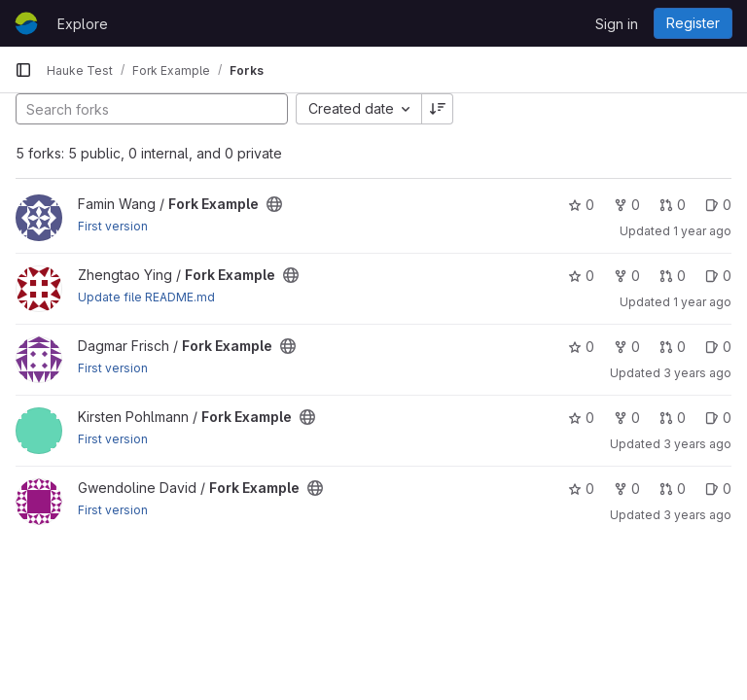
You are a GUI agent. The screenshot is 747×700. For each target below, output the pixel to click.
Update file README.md (146, 297)
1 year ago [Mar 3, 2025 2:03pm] (702, 302)
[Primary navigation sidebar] (23, 70)
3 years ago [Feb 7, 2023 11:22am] (697, 373)
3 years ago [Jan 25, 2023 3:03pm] (697, 444)
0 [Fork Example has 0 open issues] (718, 205)
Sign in (617, 24)
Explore (83, 24)
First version (113, 226)
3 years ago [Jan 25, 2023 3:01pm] (697, 515)
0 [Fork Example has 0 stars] (581, 205)
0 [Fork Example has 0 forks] (627, 205)
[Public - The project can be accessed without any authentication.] (274, 204)
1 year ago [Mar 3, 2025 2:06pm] (702, 231)
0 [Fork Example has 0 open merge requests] (673, 205)
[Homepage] (26, 23)
